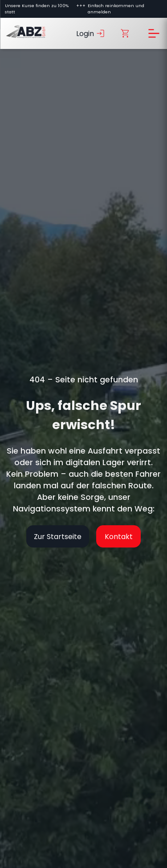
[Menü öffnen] (154, 33)
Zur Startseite (58, 537)
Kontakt (119, 537)
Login (91, 33)
